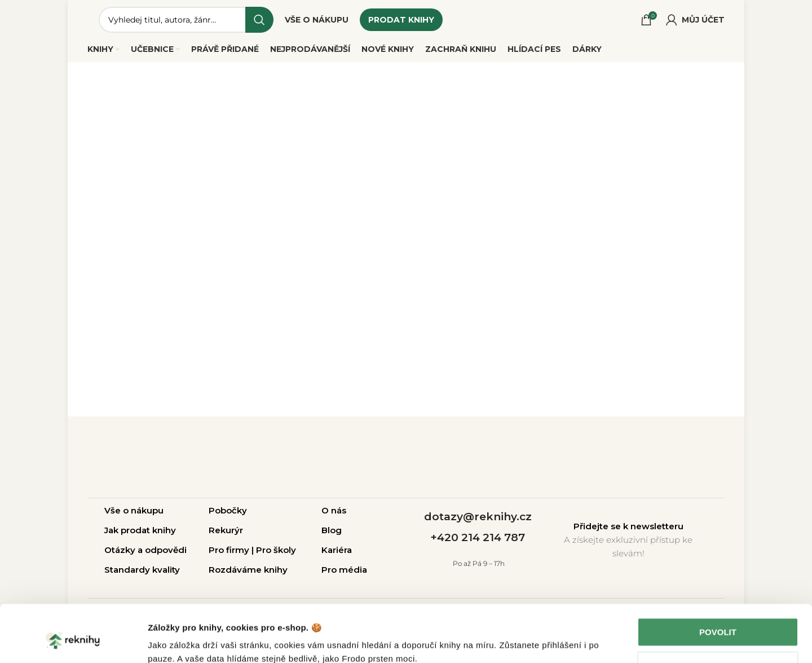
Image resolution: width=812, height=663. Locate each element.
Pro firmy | (232, 550)
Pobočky (228, 510)
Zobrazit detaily (179, 641)
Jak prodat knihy (140, 530)
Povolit (718, 583)
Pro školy (276, 550)
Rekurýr (226, 530)
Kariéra (337, 550)
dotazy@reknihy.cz (478, 517)
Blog (332, 530)
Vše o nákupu (134, 510)
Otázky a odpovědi (145, 550)
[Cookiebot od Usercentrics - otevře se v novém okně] (73, 641)
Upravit (718, 616)
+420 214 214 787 (478, 537)
